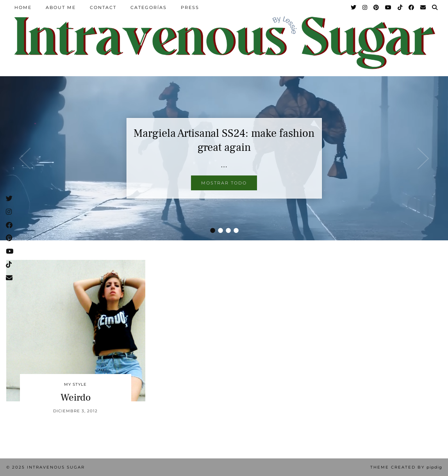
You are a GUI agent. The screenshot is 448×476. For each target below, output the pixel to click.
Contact (103, 7)
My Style (75, 384)
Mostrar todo (224, 183)
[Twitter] (354, 7)
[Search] (435, 7)
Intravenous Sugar (56, 467)
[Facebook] (412, 7)
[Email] (423, 7)
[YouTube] (389, 7)
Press (190, 7)
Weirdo (76, 397)
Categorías (149, 7)
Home (23, 7)
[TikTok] (400, 7)
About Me (61, 7)
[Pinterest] (377, 7)
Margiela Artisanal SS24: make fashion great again (224, 140)
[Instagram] (365, 7)
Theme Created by (406, 467)
